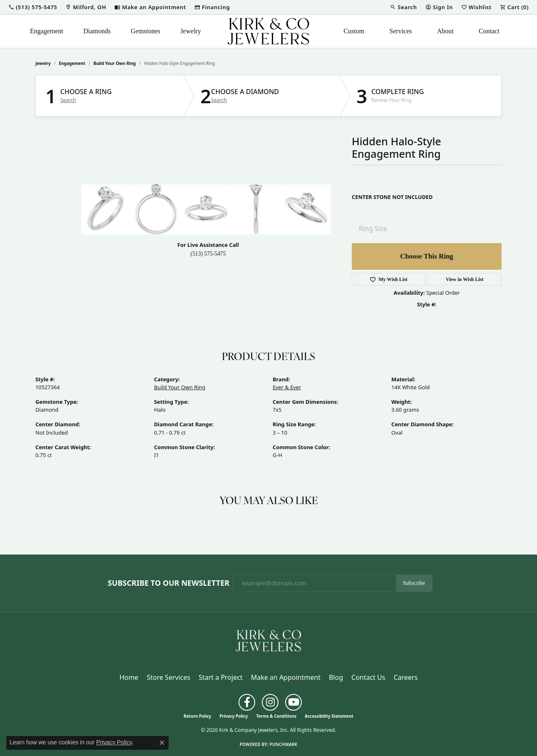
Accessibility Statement (329, 716)
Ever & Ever (287, 387)
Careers (405, 677)
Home (129, 677)
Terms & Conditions (276, 716)
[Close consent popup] (162, 743)
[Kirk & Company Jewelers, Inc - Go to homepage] (268, 640)
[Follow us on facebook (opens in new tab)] (247, 702)
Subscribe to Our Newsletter (169, 583)
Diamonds (97, 31)
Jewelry (191, 31)
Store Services (168, 677)
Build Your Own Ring (115, 63)
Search (68, 100)
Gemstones (145, 31)
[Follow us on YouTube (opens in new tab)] (293, 702)
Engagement (47, 31)
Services (400, 31)
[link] (86, 7)
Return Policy (197, 716)
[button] (33, 7)
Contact (489, 31)
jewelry (43, 63)
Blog (336, 677)
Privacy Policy (234, 716)
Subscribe (414, 583)
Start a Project (220, 677)
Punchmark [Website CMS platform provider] (284, 744)
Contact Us (368, 677)
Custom (354, 31)
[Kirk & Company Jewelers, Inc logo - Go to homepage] (268, 31)
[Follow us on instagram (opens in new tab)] (270, 702)
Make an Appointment (286, 677)
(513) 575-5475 (208, 254)
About (445, 31)
